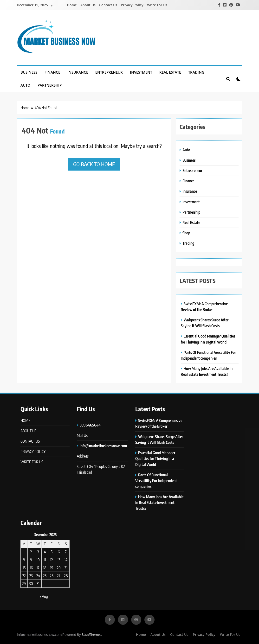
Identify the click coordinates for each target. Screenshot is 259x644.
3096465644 (90, 425)
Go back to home (94, 164)
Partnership (50, 85)
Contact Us (108, 5)
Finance (52, 72)
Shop (186, 233)
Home (72, 5)
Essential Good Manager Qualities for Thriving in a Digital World (155, 458)
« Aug (44, 596)
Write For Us (157, 5)
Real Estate (170, 72)
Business (29, 72)
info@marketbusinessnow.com (103, 446)
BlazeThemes (91, 635)
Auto (25, 85)
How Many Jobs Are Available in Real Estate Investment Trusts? (159, 502)
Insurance (78, 72)
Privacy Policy (132, 5)
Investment (141, 72)
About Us (88, 5)
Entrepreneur (109, 72)
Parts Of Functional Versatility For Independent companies (156, 481)
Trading (196, 72)
